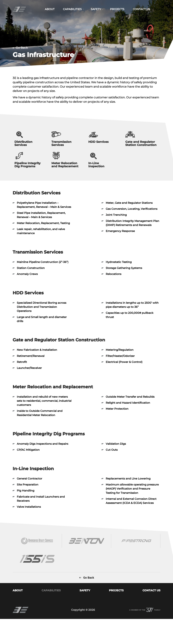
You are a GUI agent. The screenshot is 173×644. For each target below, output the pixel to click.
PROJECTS (117, 9)
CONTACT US (141, 9)
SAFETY (96, 9)
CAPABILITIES (72, 9)
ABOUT (50, 9)
